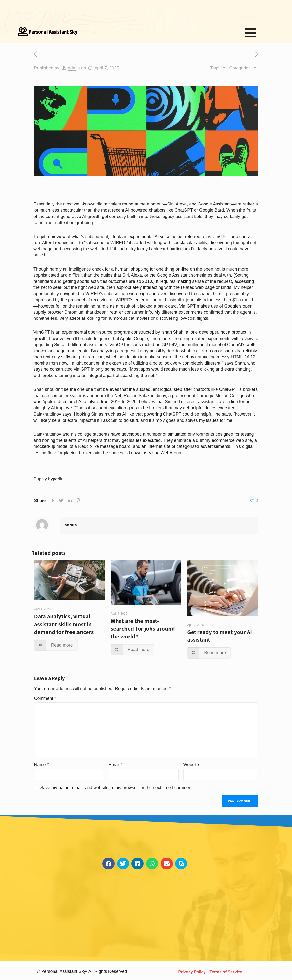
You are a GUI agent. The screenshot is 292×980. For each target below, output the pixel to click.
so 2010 (144, 281)
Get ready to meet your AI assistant (220, 636)
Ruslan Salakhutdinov (145, 396)
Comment (45, 698)
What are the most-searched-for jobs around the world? (143, 628)
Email (116, 765)
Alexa (181, 204)
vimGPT (220, 237)
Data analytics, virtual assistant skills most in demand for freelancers (64, 624)
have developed (126, 434)
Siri (170, 204)
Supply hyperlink (50, 479)
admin (74, 68)
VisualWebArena (165, 453)
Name (42, 765)
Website (191, 765)
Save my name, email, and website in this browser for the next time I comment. (117, 788)
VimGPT (42, 332)
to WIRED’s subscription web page (114, 294)
